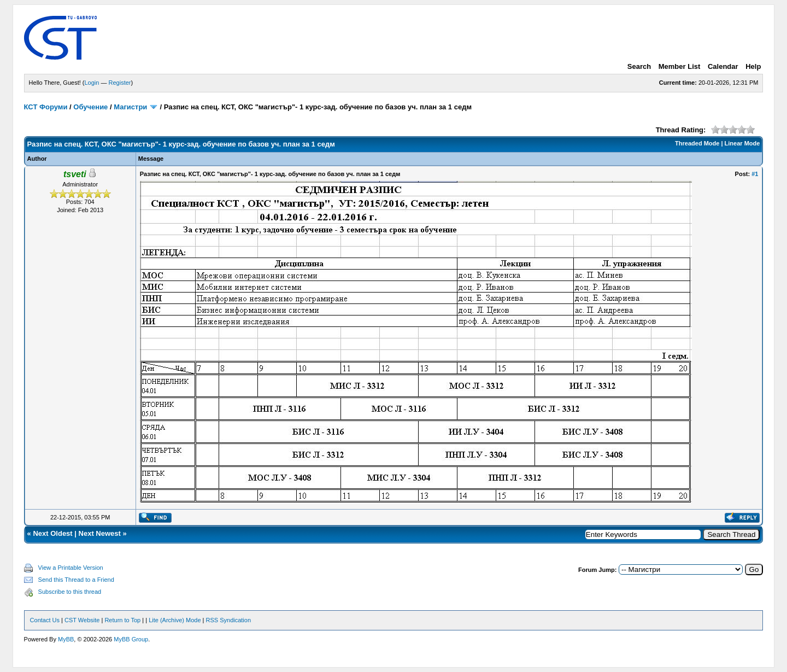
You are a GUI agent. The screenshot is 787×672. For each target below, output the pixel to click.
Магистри (130, 107)
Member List (680, 66)
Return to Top (122, 620)
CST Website (82, 620)
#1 (755, 174)
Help (753, 66)
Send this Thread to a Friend (76, 580)
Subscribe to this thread (70, 592)
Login (92, 83)
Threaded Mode (697, 143)
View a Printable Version (71, 568)
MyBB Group (131, 639)
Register (120, 83)
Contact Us (45, 620)
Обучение (90, 107)
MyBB (66, 639)
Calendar (723, 66)
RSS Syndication (229, 620)
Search (639, 66)
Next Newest (100, 533)
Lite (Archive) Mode (175, 620)
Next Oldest (52, 533)
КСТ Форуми (46, 107)
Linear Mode (742, 143)
